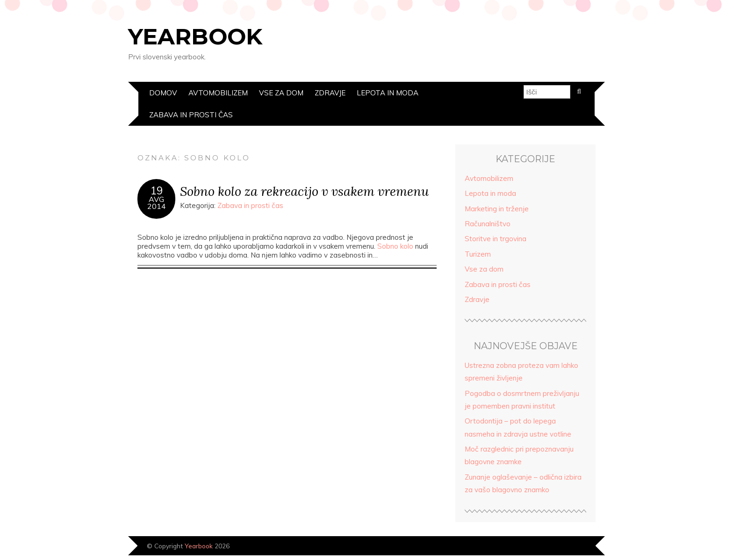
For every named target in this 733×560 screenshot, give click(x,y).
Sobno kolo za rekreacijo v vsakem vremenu (304, 191)
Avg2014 (157, 203)
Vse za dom (281, 93)
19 (157, 191)
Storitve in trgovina (496, 239)
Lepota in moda (388, 93)
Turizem (478, 254)
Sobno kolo (395, 246)
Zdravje (330, 93)
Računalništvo (488, 224)
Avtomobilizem (218, 93)
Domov (163, 93)
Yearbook (195, 36)
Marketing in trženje (497, 209)
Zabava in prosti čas (191, 115)
